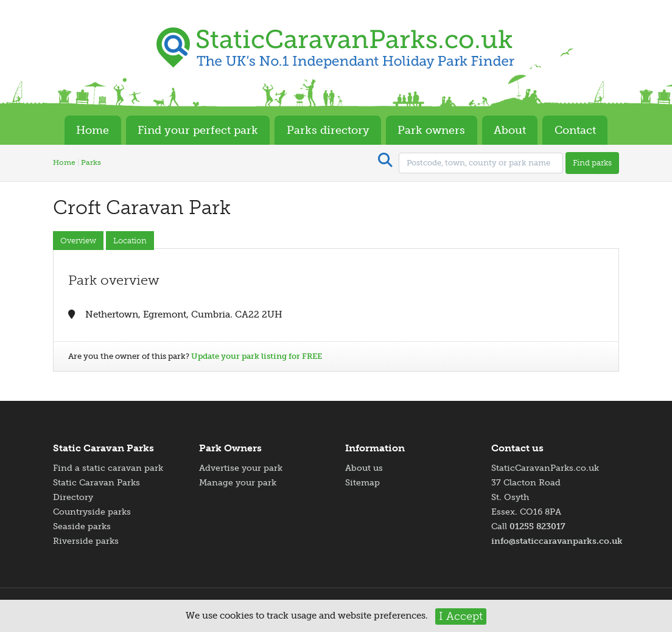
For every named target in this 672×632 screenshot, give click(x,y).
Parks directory (328, 130)
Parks (91, 162)
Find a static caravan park (108, 468)
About (510, 130)
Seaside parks (82, 526)
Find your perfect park (198, 130)
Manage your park (238, 483)
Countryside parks (92, 512)
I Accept (461, 616)
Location (130, 241)
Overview (78, 241)
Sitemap (362, 483)
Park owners (431, 130)
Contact (575, 130)
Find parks (592, 163)
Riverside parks (86, 541)
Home (93, 130)
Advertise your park (241, 468)
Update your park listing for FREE (257, 356)
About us (364, 468)
